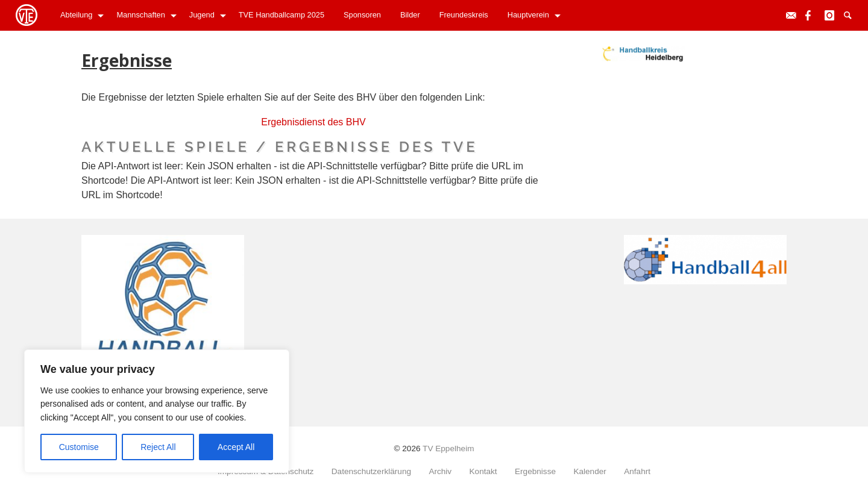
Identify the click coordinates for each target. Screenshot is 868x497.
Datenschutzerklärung (371, 472)
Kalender (590, 472)
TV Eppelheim (448, 449)
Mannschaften (140, 15)
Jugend (202, 15)
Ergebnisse (535, 472)
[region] (157, 411)
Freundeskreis (464, 15)
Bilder (410, 15)
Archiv (440, 472)
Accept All (236, 447)
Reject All (158, 447)
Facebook (815, 14)
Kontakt (796, 14)
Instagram (834, 14)
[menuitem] (79, 15)
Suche (854, 14)
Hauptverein (528, 15)
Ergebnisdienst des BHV (313, 122)
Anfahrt (637, 472)
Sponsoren (362, 15)
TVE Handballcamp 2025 (281, 15)
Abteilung (76, 15)
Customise (79, 447)
